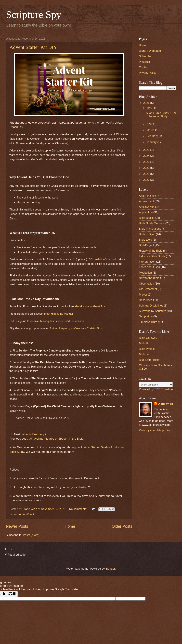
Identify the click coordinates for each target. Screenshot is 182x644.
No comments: (78, 509)
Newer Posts (17, 526)
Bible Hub (145, 343)
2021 (147, 174)
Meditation (145, 273)
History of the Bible (151, 251)
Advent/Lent (27, 514)
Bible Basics (147, 218)
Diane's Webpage (150, 51)
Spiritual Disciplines (151, 306)
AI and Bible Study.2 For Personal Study (161, 115)
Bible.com (145, 354)
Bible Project (147, 349)
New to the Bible (149, 278)
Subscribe (145, 56)
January (152, 142)
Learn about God (149, 267)
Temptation (146, 316)
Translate (164, 389)
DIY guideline (97, 259)
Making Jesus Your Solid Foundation (62, 321)
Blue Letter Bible (149, 360)
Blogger (110, 569)
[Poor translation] (12, 594)
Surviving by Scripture (153, 311)
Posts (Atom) (31, 535)
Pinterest (144, 62)
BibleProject (146, 245)
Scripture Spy (34, 15)
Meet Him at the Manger (59, 314)
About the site (147, 196)
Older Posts (122, 526)
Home (70, 526)
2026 (147, 103)
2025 (147, 150)
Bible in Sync (147, 234)
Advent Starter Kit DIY (33, 47)
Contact (144, 67)
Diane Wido (165, 404)
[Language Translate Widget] (156, 385)
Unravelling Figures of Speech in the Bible (56, 439)
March (151, 130)
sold (73, 259)
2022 (147, 168)
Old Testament (148, 289)
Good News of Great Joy (90, 306)
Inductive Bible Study (152, 256)
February (153, 136)
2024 (147, 156)
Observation (146, 284)
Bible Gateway (148, 338)
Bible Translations (150, 229)
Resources (146, 300)
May (150, 108)
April (150, 124)
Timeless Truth (148, 322)
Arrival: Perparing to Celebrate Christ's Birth (76, 328)
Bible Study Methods (152, 223)
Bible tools (145, 240)
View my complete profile (154, 430)
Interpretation (147, 262)
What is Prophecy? (34, 434)
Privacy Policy (148, 73)
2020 (147, 180)
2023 (147, 162)
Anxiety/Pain (147, 207)
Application (146, 212)
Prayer (143, 295)
